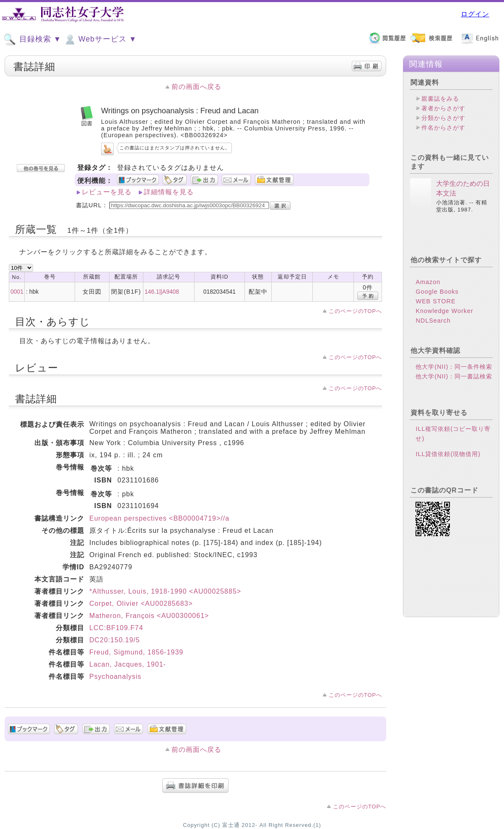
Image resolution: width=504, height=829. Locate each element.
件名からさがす (443, 128)
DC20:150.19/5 (115, 640)
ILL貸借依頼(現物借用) (448, 454)
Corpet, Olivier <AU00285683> (141, 604)
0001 (17, 292)
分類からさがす (443, 118)
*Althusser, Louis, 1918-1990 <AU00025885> (165, 591)
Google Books (437, 292)
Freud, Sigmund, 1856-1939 (136, 652)
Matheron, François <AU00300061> (149, 616)
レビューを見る (107, 192)
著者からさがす (443, 108)
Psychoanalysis (115, 676)
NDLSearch (433, 321)
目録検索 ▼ (32, 39)
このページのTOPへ (355, 311)
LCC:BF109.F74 (116, 628)
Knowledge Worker (444, 311)
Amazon (428, 282)
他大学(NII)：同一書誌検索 (454, 376)
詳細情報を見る (169, 192)
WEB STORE (435, 301)
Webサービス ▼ (100, 39)
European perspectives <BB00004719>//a (159, 518)
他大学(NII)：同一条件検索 (454, 367)
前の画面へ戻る (196, 87)
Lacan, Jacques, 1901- (128, 664)
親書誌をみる (440, 99)
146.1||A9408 (162, 292)
